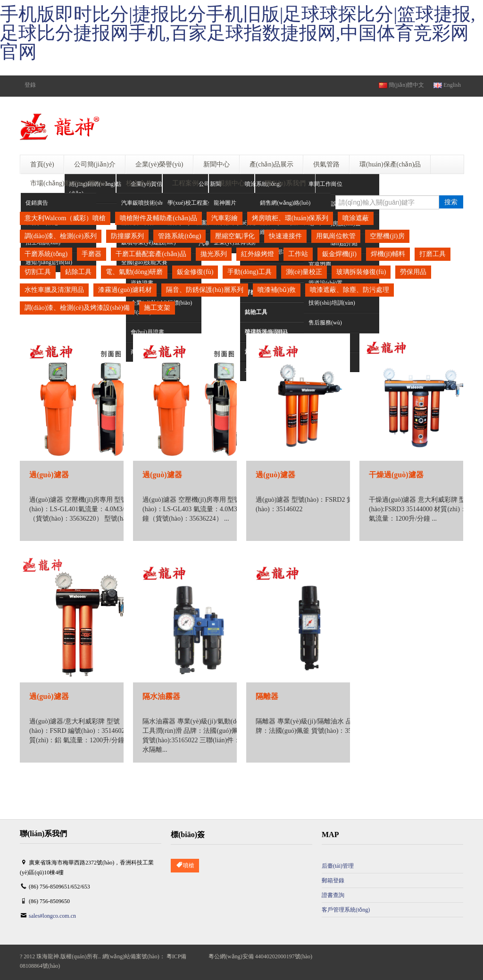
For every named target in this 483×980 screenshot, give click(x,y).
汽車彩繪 (225, 218)
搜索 (451, 202)
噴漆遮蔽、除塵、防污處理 (350, 290)
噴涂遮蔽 (356, 218)
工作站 (298, 254)
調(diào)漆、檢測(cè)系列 (61, 236)
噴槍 (185, 866)
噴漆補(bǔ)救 (277, 290)
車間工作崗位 (325, 184)
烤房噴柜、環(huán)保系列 (290, 218)
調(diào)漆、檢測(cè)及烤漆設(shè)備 (77, 308)
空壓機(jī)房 (387, 236)
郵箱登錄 (333, 880)
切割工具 (38, 272)
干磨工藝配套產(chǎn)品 (151, 254)
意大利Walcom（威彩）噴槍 (65, 218)
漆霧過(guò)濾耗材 (125, 290)
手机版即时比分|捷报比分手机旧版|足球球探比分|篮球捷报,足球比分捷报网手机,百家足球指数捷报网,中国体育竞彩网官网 (238, 33)
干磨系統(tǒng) (46, 254)
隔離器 (267, 696)
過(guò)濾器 (49, 475)
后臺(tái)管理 (338, 866)
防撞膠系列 (127, 236)
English (447, 85)
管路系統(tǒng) (179, 236)
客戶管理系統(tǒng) (346, 910)
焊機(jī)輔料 (388, 254)
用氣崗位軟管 (336, 236)
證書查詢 (333, 895)
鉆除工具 (78, 272)
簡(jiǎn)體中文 (402, 85)
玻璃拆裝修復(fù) (361, 272)
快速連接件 (285, 236)
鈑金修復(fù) (195, 272)
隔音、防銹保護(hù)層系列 (204, 290)
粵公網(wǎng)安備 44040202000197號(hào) (260, 956)
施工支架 (157, 308)
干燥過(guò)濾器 (396, 475)
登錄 (30, 85)
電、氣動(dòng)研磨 (134, 272)
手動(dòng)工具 (249, 272)
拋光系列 (214, 254)
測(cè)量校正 (304, 272)
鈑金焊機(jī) (339, 254)
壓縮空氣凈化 (235, 236)
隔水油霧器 (161, 696)
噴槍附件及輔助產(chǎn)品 (158, 218)
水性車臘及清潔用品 (54, 290)
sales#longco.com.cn (52, 916)
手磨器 (92, 254)
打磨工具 (433, 254)
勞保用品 (413, 272)
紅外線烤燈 (258, 254)
